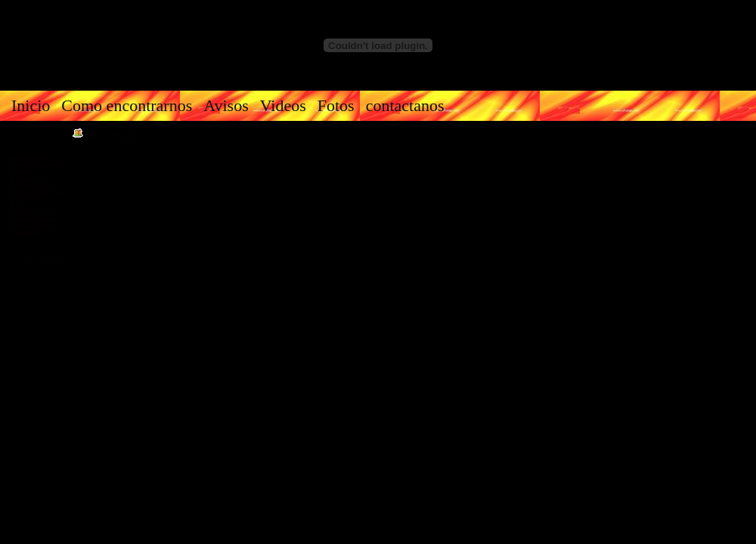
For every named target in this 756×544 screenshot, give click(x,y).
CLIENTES (26, 199)
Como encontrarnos (127, 105)
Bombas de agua (32, 185)
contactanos (405, 105)
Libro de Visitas (31, 212)
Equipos (21, 172)
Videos (283, 105)
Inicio (31, 105)
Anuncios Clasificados (40, 255)
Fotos (336, 105)
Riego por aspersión (37, 192)
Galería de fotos (31, 226)
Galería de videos (34, 219)
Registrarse (129, 135)
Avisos (226, 105)
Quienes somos (31, 158)
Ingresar (96, 135)
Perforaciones (28, 178)
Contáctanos (27, 233)
